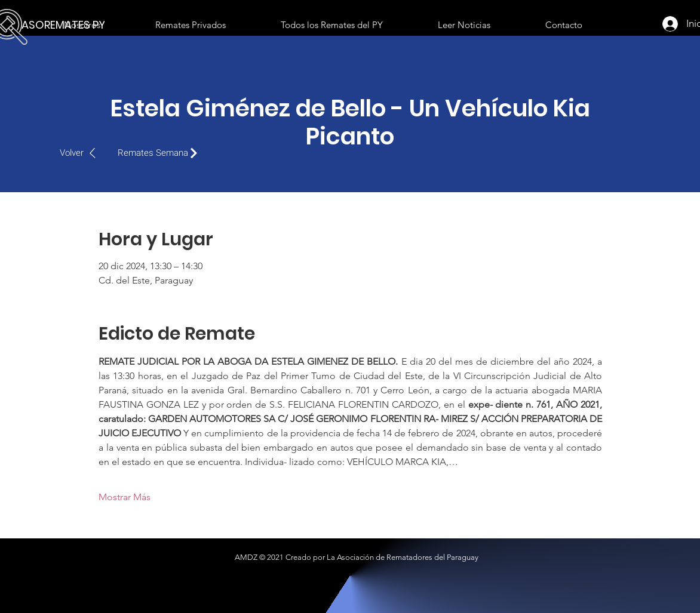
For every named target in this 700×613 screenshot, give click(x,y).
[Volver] (84, 153)
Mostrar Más (125, 497)
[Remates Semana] (161, 153)
